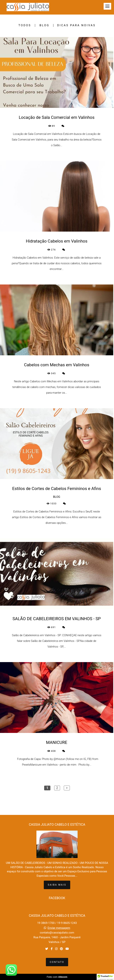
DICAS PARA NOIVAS (76, 25)
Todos (25, 25)
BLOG (44, 25)
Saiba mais (57, 885)
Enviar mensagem (59, 928)
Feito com (57, 977)
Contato (57, 962)
